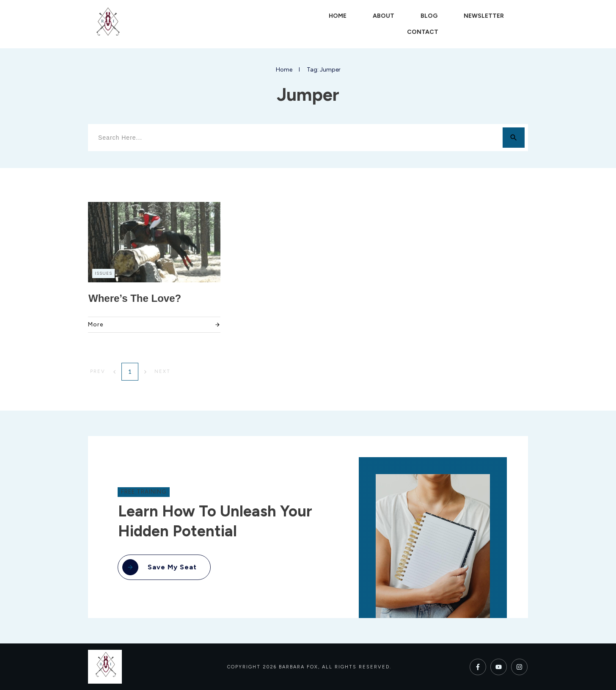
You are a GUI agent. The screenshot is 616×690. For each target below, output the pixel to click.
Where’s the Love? (135, 298)
